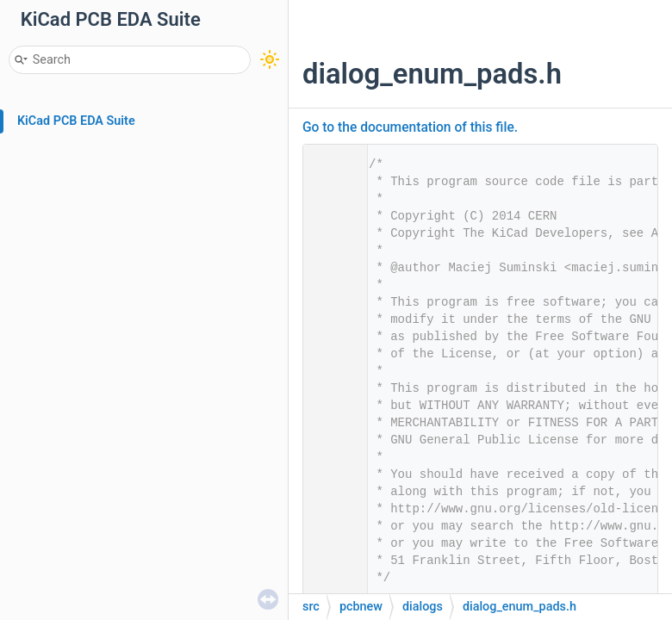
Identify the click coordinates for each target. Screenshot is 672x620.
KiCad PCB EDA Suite (76, 121)
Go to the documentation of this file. (410, 127)
